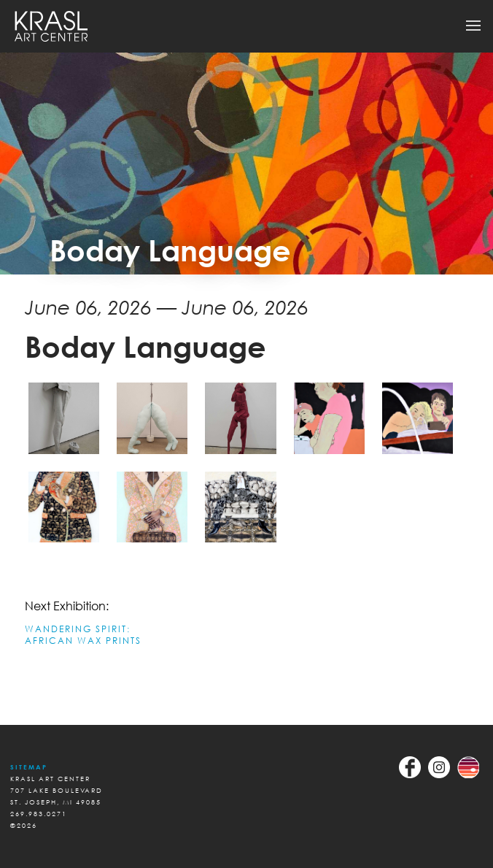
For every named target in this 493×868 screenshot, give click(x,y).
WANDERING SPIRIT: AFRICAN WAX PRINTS (83, 635)
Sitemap (29, 767)
